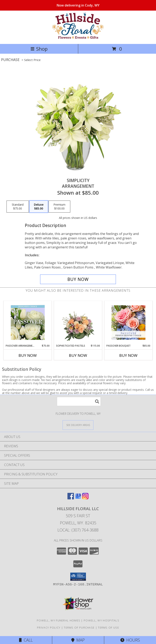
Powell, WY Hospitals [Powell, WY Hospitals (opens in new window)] (101, 620)
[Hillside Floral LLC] (78, 38)
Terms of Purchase (79, 628)
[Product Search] (79, 401)
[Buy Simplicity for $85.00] (78, 279)
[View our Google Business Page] (78, 498)
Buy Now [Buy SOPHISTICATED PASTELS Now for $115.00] (78, 355)
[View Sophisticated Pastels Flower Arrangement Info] (78, 322)
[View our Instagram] (85, 498)
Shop (39, 49)
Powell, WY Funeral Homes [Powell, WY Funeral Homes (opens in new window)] (58, 620)
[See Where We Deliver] (78, 425)
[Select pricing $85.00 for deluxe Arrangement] (39, 207)
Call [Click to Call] (26, 640)
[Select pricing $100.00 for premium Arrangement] (59, 207)
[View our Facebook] (71, 498)
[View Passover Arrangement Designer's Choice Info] (28, 323)
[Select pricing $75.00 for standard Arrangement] (18, 207)
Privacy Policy (49, 628)
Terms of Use (108, 628)
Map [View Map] (78, 640)
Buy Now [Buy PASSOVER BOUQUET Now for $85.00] (128, 355)
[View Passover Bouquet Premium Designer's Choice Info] (128, 323)
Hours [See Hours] (130, 640)
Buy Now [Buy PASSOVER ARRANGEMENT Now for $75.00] (28, 355)
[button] (78, 577)
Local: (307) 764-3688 (78, 530)
